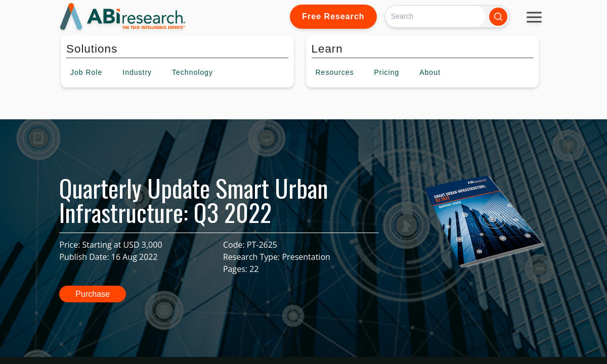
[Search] (435, 16)
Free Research (333, 16)
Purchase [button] (93, 294)
